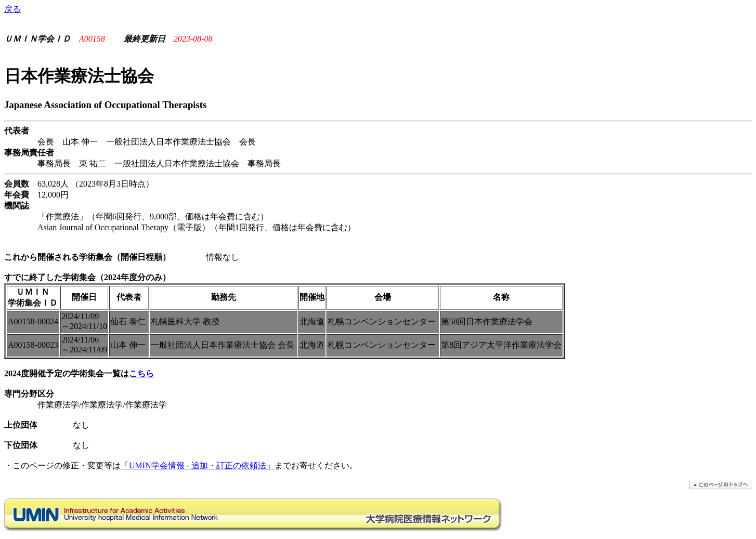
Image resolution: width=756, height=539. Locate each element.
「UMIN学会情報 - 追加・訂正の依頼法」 (198, 465)
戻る (12, 9)
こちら (141, 373)
